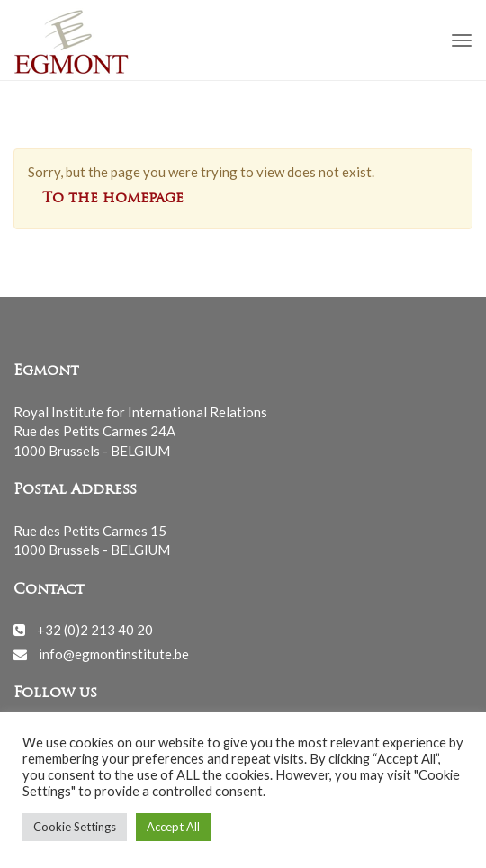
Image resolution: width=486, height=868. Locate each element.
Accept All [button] (173, 827)
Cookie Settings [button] (75, 827)
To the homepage (113, 199)
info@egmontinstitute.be (114, 654)
